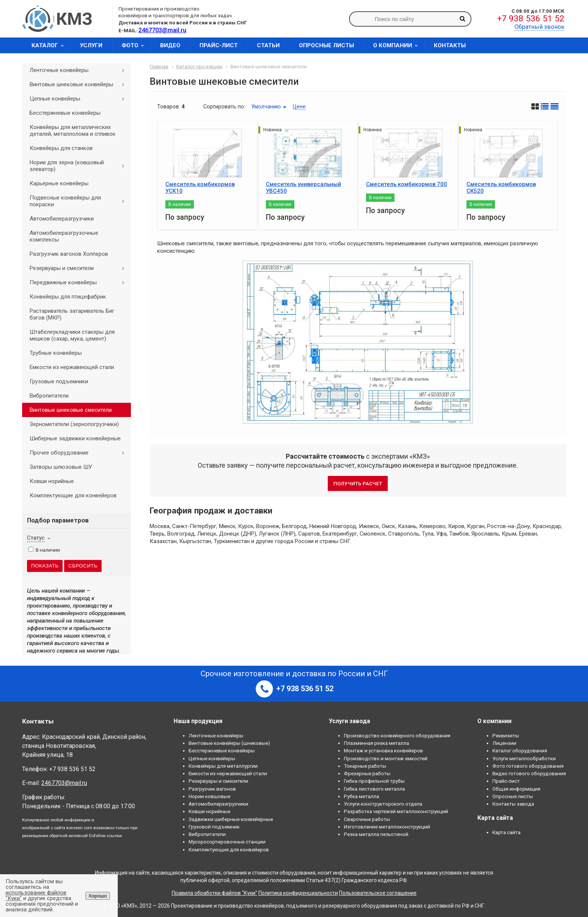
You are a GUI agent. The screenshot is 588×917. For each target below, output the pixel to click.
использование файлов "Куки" (36, 895)
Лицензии (504, 743)
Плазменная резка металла (376, 743)
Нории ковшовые (209, 796)
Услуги (91, 45)
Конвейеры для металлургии (223, 766)
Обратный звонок (539, 27)
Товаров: (169, 107)
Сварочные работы (367, 819)
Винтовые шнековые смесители (71, 410)
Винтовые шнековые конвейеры (79, 84)
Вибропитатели (49, 396)
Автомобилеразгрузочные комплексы (64, 236)
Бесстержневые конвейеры (65, 113)
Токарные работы (365, 766)
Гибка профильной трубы (374, 781)
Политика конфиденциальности (298, 893)
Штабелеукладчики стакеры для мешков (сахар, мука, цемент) (72, 335)
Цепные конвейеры (79, 99)
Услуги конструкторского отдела (383, 804)
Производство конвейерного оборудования (397, 735)
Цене (299, 107)
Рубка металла (361, 796)
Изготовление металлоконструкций (387, 827)
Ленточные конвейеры (79, 70)
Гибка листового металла (374, 789)
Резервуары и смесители (79, 268)
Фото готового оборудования (528, 766)
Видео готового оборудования (529, 773)
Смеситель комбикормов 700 (406, 184)
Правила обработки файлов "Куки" (214, 893)
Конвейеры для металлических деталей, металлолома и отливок (73, 131)
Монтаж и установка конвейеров (383, 750)
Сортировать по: (224, 107)
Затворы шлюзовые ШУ (61, 467)
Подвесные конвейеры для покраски (79, 201)
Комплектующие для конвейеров (73, 495)
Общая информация (516, 789)
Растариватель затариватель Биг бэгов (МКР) (72, 314)
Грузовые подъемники (59, 381)
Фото (135, 45)
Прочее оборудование (79, 453)
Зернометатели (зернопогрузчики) (74, 424)
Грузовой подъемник (214, 827)
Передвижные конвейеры (79, 282)
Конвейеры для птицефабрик (68, 297)
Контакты (450, 45)
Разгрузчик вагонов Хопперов (69, 254)
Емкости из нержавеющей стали (72, 367)
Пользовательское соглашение (378, 893)
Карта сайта (506, 832)
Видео (170, 45)
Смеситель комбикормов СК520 (501, 188)
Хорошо (98, 896)
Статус (36, 538)
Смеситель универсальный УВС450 (304, 188)
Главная (159, 66)
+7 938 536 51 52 (531, 19)
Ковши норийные (52, 481)
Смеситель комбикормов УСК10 (200, 188)
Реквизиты (506, 735)
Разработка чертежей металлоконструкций (396, 811)
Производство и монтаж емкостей (386, 758)
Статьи (268, 45)
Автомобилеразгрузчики (62, 219)
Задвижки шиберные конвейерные (231, 819)
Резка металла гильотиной (376, 834)
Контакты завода (513, 804)
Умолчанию (266, 107)
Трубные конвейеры (56, 353)
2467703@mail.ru (64, 783)
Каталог (50, 45)
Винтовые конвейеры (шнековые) (229, 743)
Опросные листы (326, 45)
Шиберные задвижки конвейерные (75, 438)
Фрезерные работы (367, 773)
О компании (398, 45)
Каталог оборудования (520, 750)
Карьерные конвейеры (59, 183)
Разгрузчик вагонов (212, 789)
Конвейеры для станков (61, 148)
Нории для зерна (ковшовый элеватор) (79, 166)
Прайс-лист (219, 45)
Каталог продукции (199, 66)
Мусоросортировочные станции (227, 842)
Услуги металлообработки (524, 758)
